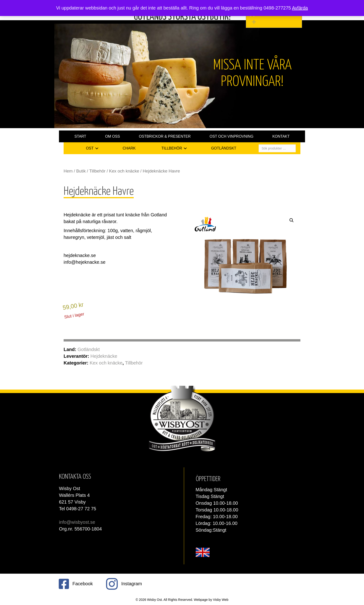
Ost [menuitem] (90, 148)
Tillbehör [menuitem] (172, 148)
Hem (68, 171)
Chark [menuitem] (129, 148)
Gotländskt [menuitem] (224, 148)
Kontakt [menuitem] (281, 136)
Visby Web (221, 600)
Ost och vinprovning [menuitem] (232, 136)
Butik (81, 171)
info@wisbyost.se (77, 522)
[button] (275, 22)
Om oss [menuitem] (113, 136)
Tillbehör (97, 171)
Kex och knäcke (124, 171)
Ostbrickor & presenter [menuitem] (165, 136)
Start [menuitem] (80, 136)
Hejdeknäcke (104, 356)
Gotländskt (89, 349)
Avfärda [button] (300, 8)
